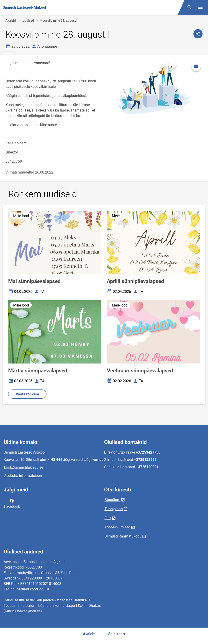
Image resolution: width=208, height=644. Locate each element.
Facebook (12, 503)
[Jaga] (198, 34)
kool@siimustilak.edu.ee (24, 467)
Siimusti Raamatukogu (123, 536)
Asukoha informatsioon (23, 476)
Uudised (28, 21)
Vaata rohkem (27, 394)
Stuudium (112, 500)
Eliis (108, 518)
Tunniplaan (114, 509)
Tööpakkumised (117, 527)
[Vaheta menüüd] (200, 7)
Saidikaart (117, 634)
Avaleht (11, 21)
